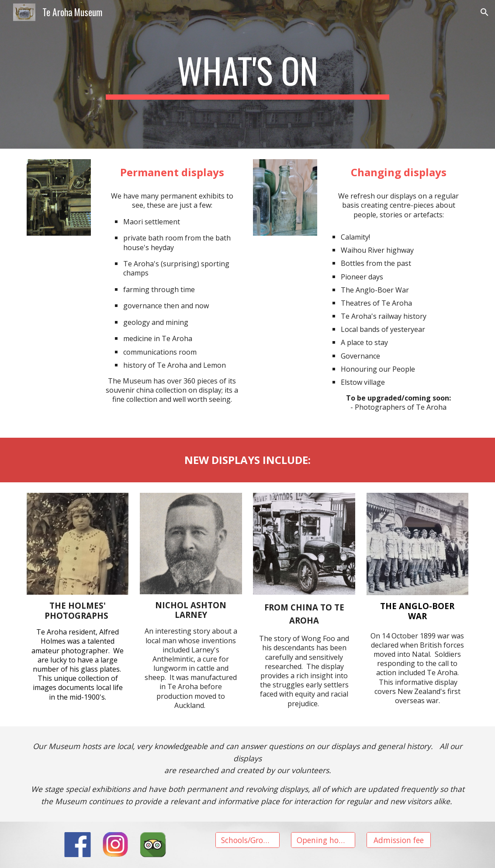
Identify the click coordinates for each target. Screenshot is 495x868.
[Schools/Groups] (247, 840)
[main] (247, 74)
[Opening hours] (323, 840)
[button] (485, 12)
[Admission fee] (399, 840)
